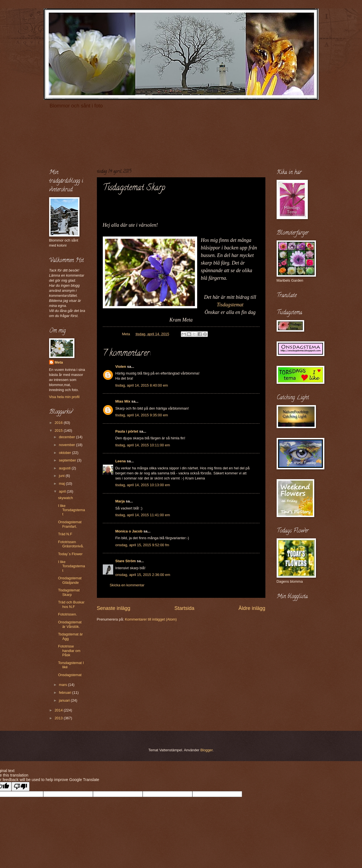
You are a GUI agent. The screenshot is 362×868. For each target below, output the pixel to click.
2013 (59, 718)
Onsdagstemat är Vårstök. (70, 624)
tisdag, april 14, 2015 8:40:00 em (142, 385)
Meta (59, 362)
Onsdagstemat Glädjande (70, 580)
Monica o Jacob (129, 531)
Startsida (184, 608)
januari (65, 700)
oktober (66, 453)
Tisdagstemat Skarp (69, 592)
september (68, 460)
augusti (65, 468)
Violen (121, 367)
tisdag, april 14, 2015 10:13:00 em (143, 485)
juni (62, 476)
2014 (59, 710)
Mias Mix (123, 401)
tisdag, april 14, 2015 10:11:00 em (143, 445)
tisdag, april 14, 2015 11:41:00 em (143, 515)
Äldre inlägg (252, 608)
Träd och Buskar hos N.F (71, 604)
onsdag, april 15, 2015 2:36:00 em (143, 575)
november (68, 445)
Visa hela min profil (64, 397)
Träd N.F (65, 534)
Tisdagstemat (230, 305)
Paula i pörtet (127, 431)
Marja (120, 501)
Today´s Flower (70, 554)
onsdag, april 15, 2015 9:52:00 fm (142, 545)
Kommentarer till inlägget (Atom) (151, 619)
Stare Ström (126, 561)
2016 (59, 423)
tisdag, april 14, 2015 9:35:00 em (142, 415)
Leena (121, 461)
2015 (59, 430)
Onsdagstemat (70, 675)
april (63, 491)
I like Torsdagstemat (72, 510)
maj (62, 484)
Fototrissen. (68, 614)
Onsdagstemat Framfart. (70, 524)
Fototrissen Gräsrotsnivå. (71, 544)
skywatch (66, 498)
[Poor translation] (21, 787)
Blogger (206, 750)
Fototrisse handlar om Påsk (69, 651)
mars (63, 685)
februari (66, 693)
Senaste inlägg (114, 608)
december (68, 437)
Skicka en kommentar (127, 585)
